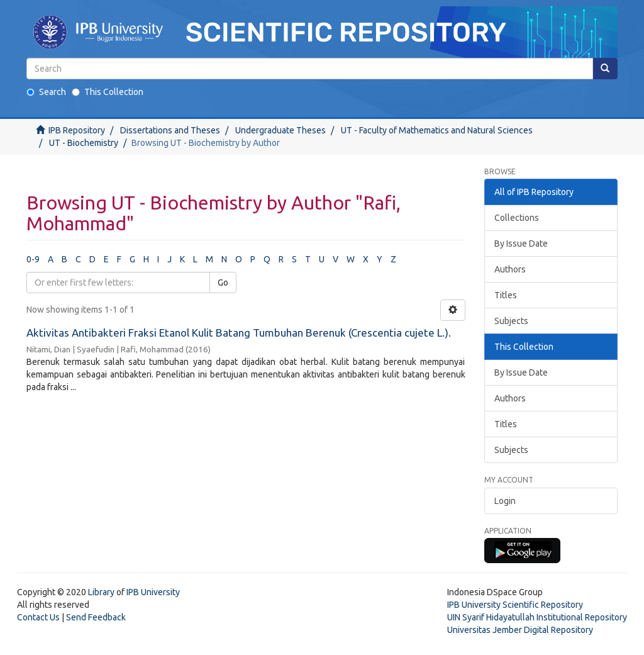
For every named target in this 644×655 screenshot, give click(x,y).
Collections (517, 218)
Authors (510, 269)
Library (101, 592)
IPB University (153, 592)
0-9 (33, 259)
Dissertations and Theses (170, 130)
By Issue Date (521, 244)
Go (223, 283)
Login (505, 501)
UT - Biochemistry (84, 143)
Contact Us (38, 617)
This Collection (108, 92)
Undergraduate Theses (280, 130)
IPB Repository (77, 130)
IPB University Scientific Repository (515, 605)
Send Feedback (96, 617)
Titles (506, 295)
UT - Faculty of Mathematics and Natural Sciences (437, 130)
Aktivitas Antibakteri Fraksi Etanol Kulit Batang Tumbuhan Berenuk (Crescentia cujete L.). (239, 333)
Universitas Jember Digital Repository (520, 630)
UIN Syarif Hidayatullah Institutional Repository (537, 617)
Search (46, 92)
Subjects (511, 321)
